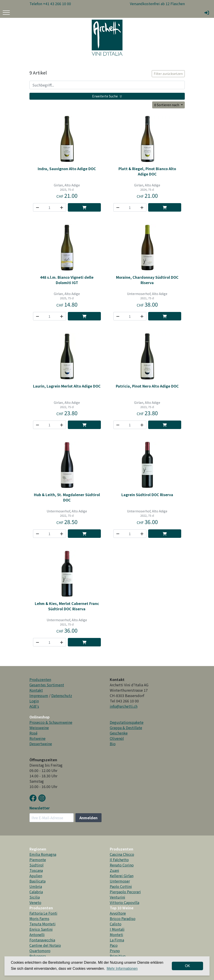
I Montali (117, 929)
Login (34, 701)
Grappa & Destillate (126, 728)
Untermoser (120, 881)
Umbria (36, 886)
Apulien (36, 876)
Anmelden (88, 818)
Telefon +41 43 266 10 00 (50, 4)
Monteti (116, 935)
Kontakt (36, 690)
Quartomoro (40, 951)
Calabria (36, 892)
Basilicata (37, 881)
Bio (113, 744)
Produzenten (40, 679)
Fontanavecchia (42, 940)
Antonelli (37, 935)
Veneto (35, 902)
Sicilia (35, 897)
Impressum (39, 695)
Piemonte (38, 860)
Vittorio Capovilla (125, 902)
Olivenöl (117, 738)
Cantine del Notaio (45, 945)
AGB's (34, 706)
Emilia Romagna (43, 854)
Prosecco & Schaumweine (51, 722)
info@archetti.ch (124, 706)
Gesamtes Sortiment (47, 685)
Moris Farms (39, 918)
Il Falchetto (119, 860)
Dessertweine (41, 744)
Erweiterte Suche (107, 96)
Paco (114, 945)
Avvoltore (118, 913)
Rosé (33, 733)
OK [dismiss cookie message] (188, 966)
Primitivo (118, 956)
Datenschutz (62, 695)
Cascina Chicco (122, 854)
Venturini (117, 897)
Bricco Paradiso (123, 918)
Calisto (116, 924)
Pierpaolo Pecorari (125, 892)
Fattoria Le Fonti (43, 913)
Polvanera (38, 956)
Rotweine (37, 738)
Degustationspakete (127, 722)
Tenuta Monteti (43, 924)
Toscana (36, 870)
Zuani (114, 870)
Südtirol (36, 865)
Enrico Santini (41, 929)
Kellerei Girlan (122, 876)
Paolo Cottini (121, 886)
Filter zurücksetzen (168, 74)
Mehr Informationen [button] (122, 969)
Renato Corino (122, 865)
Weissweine (39, 728)
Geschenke (119, 733)
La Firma (117, 940)
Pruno (115, 951)
